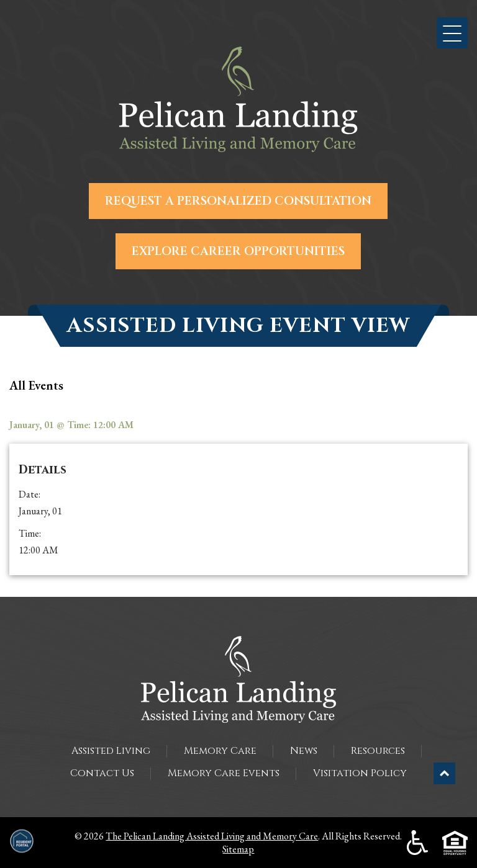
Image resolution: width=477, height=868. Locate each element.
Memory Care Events (224, 773)
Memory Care (220, 751)
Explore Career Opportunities (238, 251)
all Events (36, 385)
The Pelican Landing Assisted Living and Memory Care (212, 836)
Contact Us (102, 773)
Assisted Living (111, 751)
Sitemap (238, 849)
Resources (378, 751)
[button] (452, 33)
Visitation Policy (360, 773)
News (304, 751)
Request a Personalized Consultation (238, 201)
